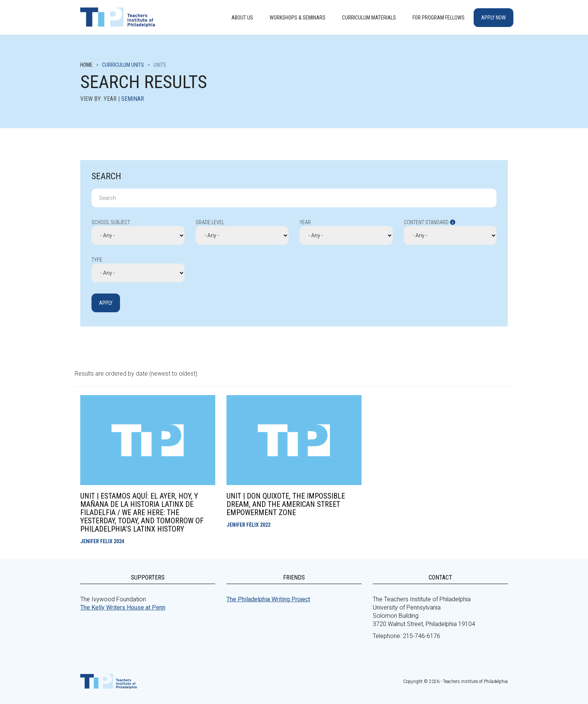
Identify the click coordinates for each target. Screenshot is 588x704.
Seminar (133, 99)
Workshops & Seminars (298, 18)
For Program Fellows (439, 18)
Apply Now (493, 18)
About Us (242, 18)
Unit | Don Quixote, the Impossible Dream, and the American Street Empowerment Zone (286, 504)
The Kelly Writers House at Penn (123, 607)
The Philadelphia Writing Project (268, 599)
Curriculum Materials (369, 18)
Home (86, 65)
